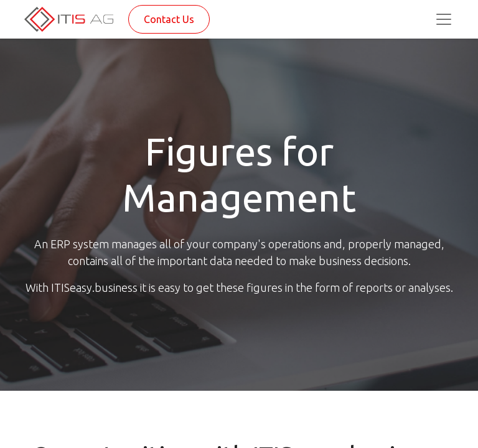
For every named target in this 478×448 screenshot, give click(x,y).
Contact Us (169, 19)
